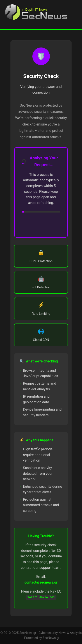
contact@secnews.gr (41, 582)
